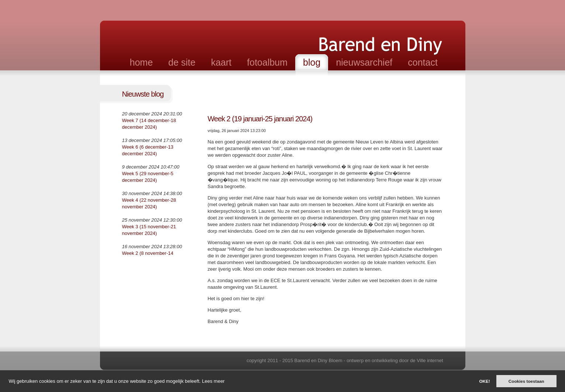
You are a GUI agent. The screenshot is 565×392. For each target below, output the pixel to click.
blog (312, 62)
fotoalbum (267, 62)
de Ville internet (426, 360)
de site (182, 62)
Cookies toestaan (526, 381)
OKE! (484, 381)
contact (423, 62)
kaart (221, 62)
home (142, 62)
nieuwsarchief (364, 62)
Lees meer (213, 381)
